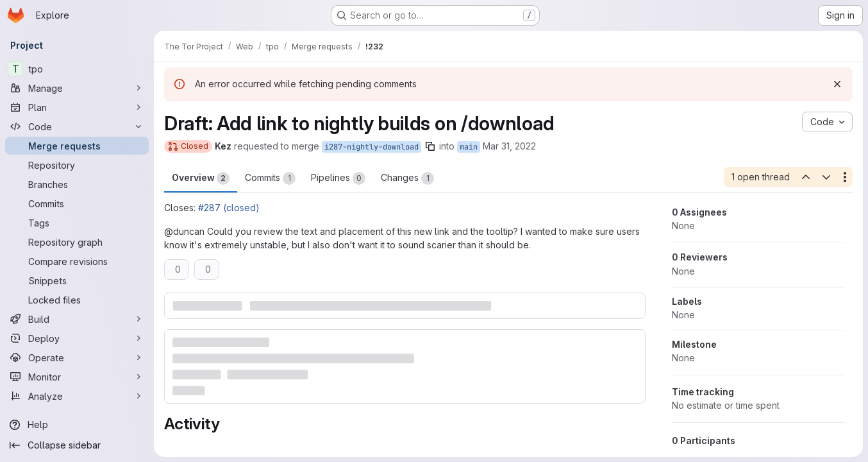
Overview (201, 178)
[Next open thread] (826, 177)
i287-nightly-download (371, 147)
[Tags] (77, 223)
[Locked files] (77, 300)
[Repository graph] (77, 242)
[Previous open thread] (805, 177)
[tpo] (77, 69)
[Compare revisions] (77, 261)
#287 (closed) (229, 208)
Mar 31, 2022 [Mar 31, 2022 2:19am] (509, 146)
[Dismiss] (837, 84)
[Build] (77, 319)
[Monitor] (77, 377)
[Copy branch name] (430, 146)
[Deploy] (77, 338)
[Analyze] (77, 396)
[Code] (77, 126)
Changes (407, 178)
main (469, 147)
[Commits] (77, 203)
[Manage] (77, 88)
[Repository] (77, 165)
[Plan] (77, 107)
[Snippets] (77, 280)
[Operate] (77, 357)
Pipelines (338, 178)
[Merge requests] (77, 146)
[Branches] (77, 184)
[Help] (77, 425)
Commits (270, 178)
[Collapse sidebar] (77, 445)
